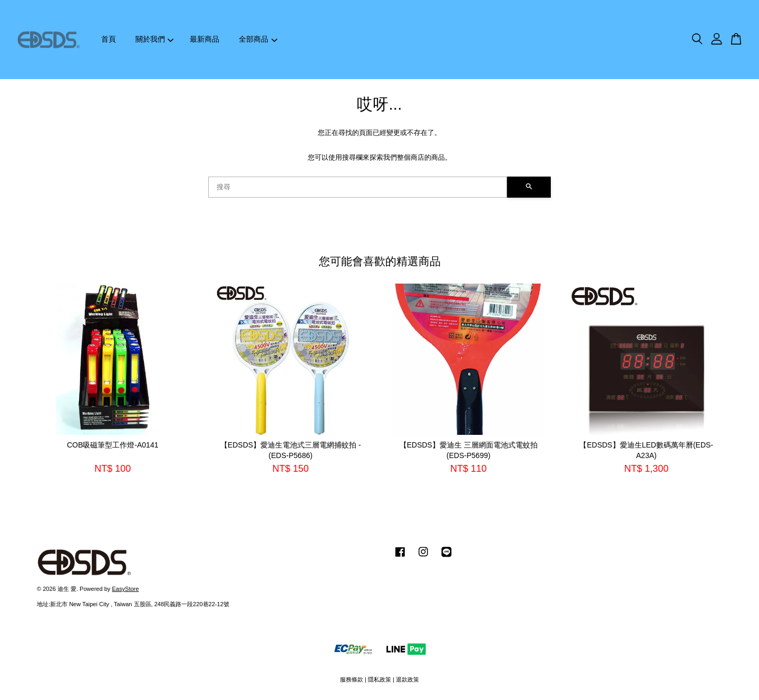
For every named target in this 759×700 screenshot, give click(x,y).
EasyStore (125, 589)
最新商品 (205, 39)
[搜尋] (358, 187)
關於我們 (155, 39)
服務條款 (352, 679)
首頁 (109, 39)
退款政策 (407, 679)
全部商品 (258, 39)
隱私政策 (379, 679)
